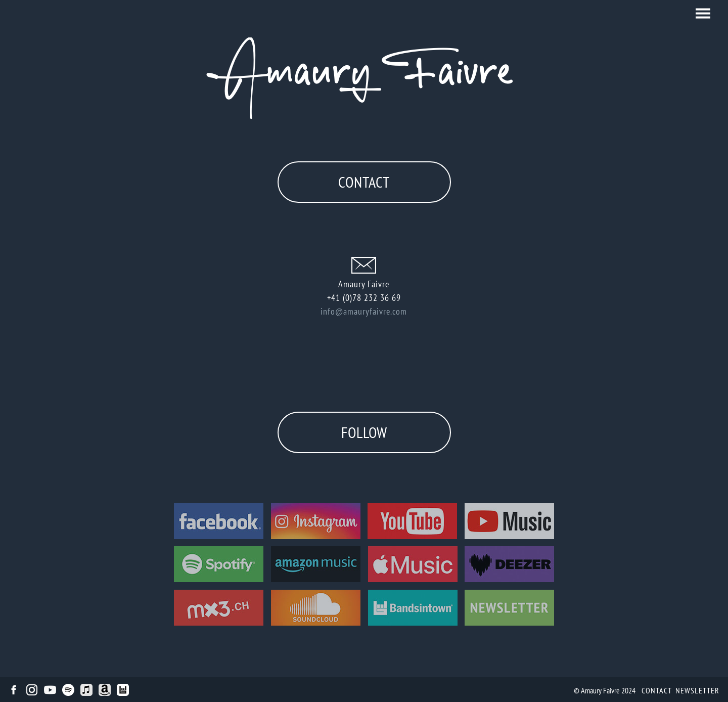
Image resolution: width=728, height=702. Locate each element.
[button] (703, 13)
